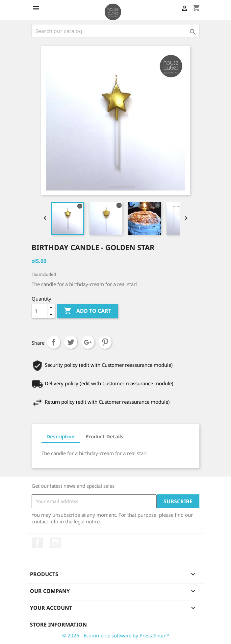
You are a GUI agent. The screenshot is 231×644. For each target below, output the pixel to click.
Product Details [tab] (104, 436)
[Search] (115, 31)
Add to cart (88, 311)
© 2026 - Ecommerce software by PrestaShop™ (116, 635)
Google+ (88, 342)
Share (54, 342)
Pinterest (105, 342)
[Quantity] (39, 311)
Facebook (38, 543)
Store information (58, 625)
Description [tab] (61, 436)
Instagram (56, 543)
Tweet (71, 342)
